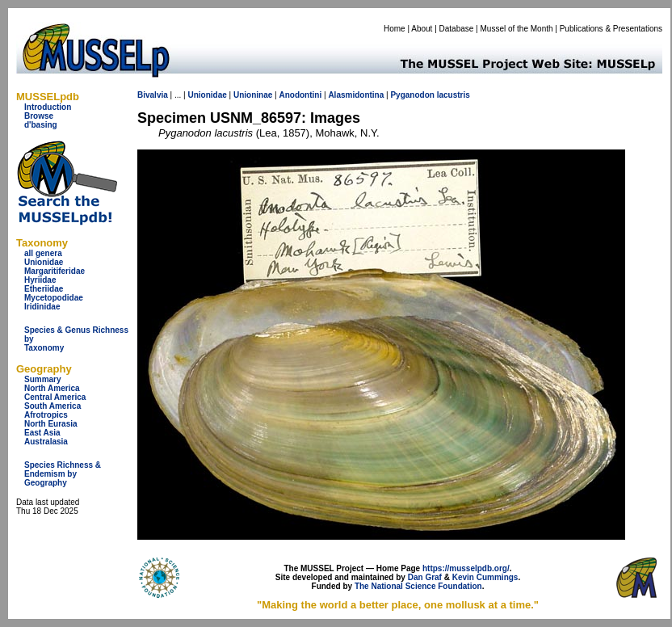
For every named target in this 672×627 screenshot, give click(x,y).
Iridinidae (42, 307)
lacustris (454, 95)
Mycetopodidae (54, 298)
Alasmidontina (356, 95)
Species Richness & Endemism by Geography (63, 474)
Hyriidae (40, 280)
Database (457, 29)
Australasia (46, 442)
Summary (43, 379)
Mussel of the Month (517, 29)
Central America (55, 397)
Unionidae (44, 262)
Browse (39, 116)
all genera (43, 253)
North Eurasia (51, 424)
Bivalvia (153, 95)
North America (52, 388)
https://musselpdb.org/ (466, 568)
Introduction (48, 107)
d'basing (41, 125)
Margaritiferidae (55, 271)
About (422, 29)
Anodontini (300, 95)
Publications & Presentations (611, 29)
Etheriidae (44, 289)
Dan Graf (425, 577)
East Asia (42, 433)
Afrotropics (46, 415)
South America (52, 406)
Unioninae (253, 95)
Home (395, 29)
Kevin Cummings (485, 577)
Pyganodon (412, 95)
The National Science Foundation (418, 586)
